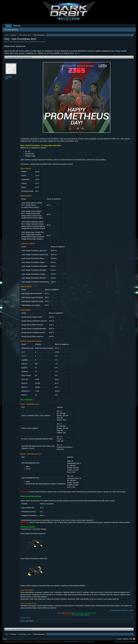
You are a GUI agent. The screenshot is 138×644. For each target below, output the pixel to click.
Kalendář (17, 26)
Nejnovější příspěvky (11, 30)
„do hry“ (77, 53)
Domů (131, 639)
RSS (134, 639)
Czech (5, 639)
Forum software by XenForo (18, 642)
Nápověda (125, 639)
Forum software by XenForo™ (48, 642)
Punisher (38, 42)
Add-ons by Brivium (79, 642)
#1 (132, 618)
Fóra (8, 26)
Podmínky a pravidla (120, 642)
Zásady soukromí (131, 642)
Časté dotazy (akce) (18, 42)
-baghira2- (23, 621)
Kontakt (119, 639)
